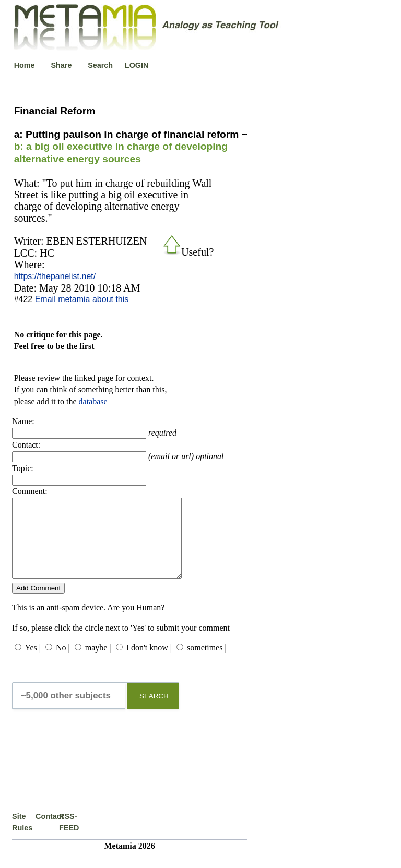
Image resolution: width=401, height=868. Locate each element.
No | (63, 663)
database (93, 401)
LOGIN (137, 65)
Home (25, 65)
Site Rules (22, 838)
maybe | (98, 663)
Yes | (32, 663)
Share (61, 65)
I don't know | (149, 663)
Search (100, 65)
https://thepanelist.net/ (55, 276)
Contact (47, 832)
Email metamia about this (82, 299)
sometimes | (207, 663)
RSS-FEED (69, 838)
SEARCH (154, 712)
